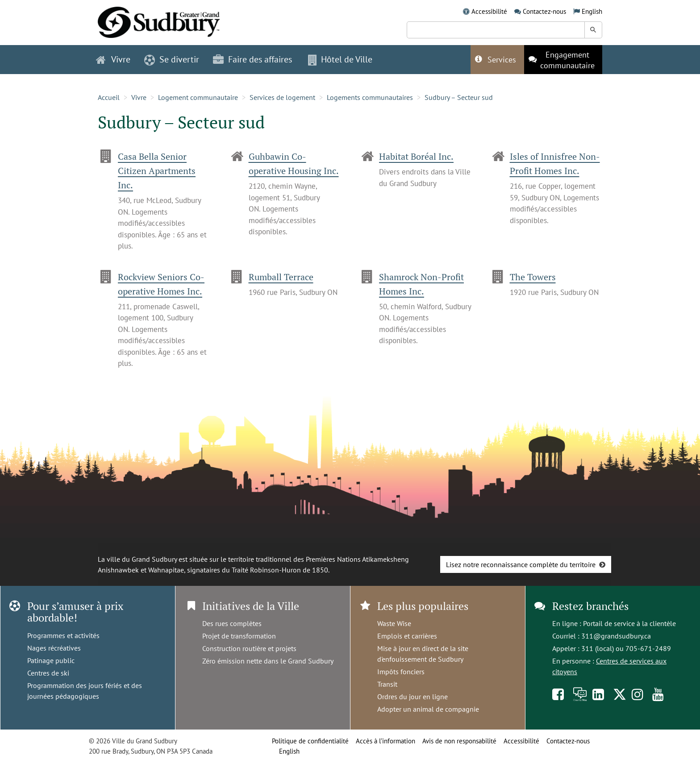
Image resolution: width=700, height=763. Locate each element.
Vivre (139, 97)
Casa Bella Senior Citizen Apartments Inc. (157, 171)
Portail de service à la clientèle (629, 623)
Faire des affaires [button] (252, 59)
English (592, 11)
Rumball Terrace (281, 277)
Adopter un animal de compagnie (428, 709)
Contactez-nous (544, 11)
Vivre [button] (113, 59)
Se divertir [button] (172, 59)
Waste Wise (394, 623)
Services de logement (282, 97)
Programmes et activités (63, 635)
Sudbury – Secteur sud (459, 97)
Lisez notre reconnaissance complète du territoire (521, 564)
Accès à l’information (385, 741)
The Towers (533, 277)
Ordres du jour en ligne (412, 697)
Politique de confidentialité (310, 741)
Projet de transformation (239, 636)
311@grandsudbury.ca (616, 636)
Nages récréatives (54, 648)
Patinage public (51, 660)
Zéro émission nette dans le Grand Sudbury (268, 661)
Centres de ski (48, 673)
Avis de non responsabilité (459, 741)
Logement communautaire (198, 97)
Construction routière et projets (249, 648)
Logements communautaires (370, 97)
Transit (387, 684)
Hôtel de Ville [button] (340, 59)
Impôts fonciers (401, 672)
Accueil (109, 97)
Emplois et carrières (407, 636)
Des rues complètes (232, 623)
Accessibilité (489, 11)
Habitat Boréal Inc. (416, 156)
